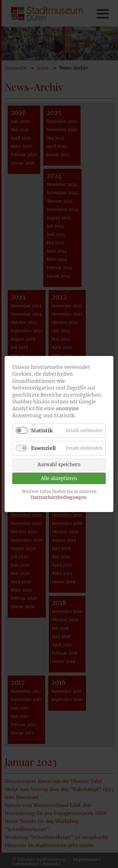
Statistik (42, 430)
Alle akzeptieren (59, 478)
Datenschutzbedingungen (59, 497)
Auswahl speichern (59, 464)
